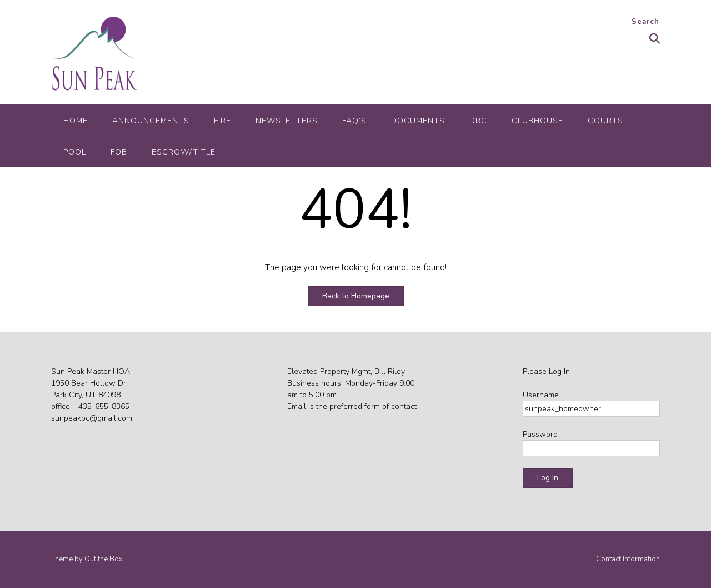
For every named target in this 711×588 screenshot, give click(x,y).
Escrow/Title (184, 152)
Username (541, 395)
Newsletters (287, 121)
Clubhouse (537, 121)
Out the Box (104, 559)
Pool (75, 152)
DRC (478, 121)
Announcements (151, 121)
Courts (605, 121)
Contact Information (628, 559)
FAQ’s (354, 121)
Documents (418, 121)
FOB (119, 152)
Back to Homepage (356, 296)
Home (76, 121)
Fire (222, 121)
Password (540, 434)
